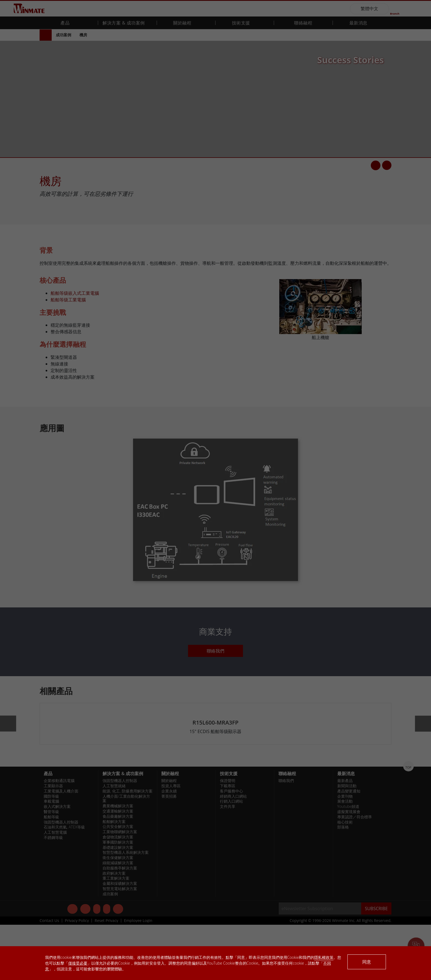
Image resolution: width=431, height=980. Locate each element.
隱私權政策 (324, 957)
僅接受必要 (78, 963)
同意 (367, 962)
